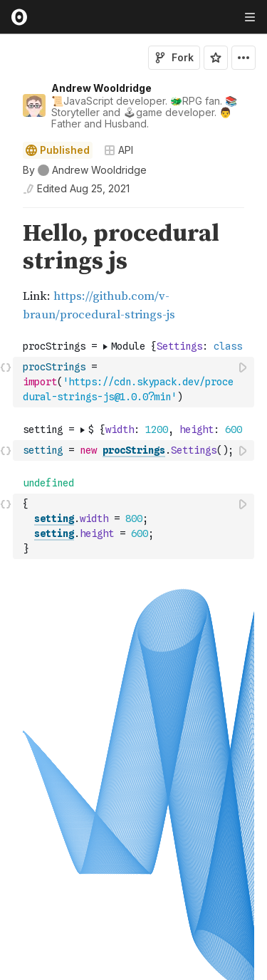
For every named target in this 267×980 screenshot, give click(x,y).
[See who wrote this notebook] (85, 170)
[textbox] (135, 382)
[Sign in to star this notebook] (216, 58)
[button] (6, 214)
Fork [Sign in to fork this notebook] (174, 57)
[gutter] (7, 248)
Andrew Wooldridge (101, 88)
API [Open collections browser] (119, 150)
